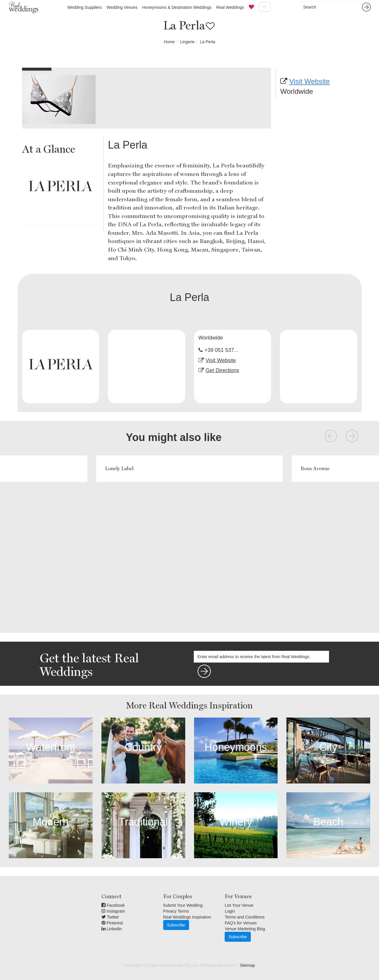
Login (230, 911)
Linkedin (112, 929)
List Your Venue (239, 905)
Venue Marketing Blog (245, 929)
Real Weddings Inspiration (187, 917)
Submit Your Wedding (183, 905)
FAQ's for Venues (241, 923)
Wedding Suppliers (85, 7)
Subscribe (176, 925)
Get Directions (222, 370)
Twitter (110, 917)
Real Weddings (230, 7)
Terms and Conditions (244, 917)
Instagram (113, 911)
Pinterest (112, 923)
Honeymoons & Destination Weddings (177, 7)
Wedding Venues (122, 7)
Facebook (113, 905)
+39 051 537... (221, 350)
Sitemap (247, 965)
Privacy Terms (176, 911)
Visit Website (310, 81)
